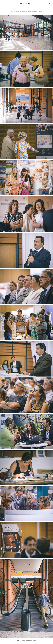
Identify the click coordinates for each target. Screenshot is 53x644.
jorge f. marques (26, 3)
